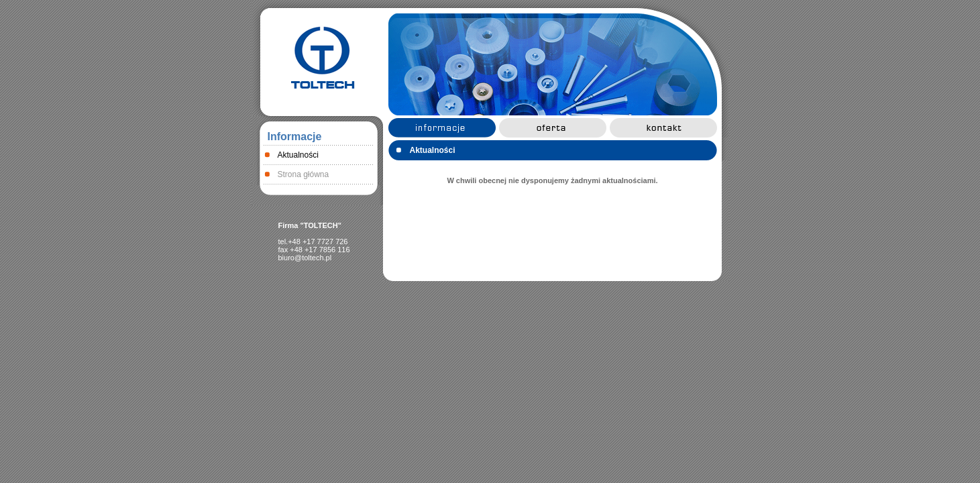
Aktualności (298, 155)
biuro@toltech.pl (305, 258)
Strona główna (304, 174)
